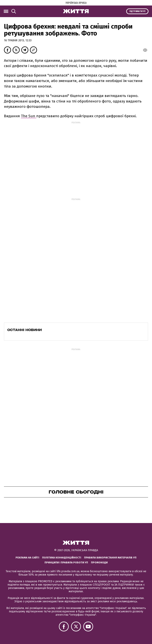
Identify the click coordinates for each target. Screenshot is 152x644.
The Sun (29, 116)
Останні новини (25, 330)
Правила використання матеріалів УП (110, 558)
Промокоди (99, 562)
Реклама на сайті (27, 558)
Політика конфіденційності (62, 558)
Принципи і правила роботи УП (66, 562)
